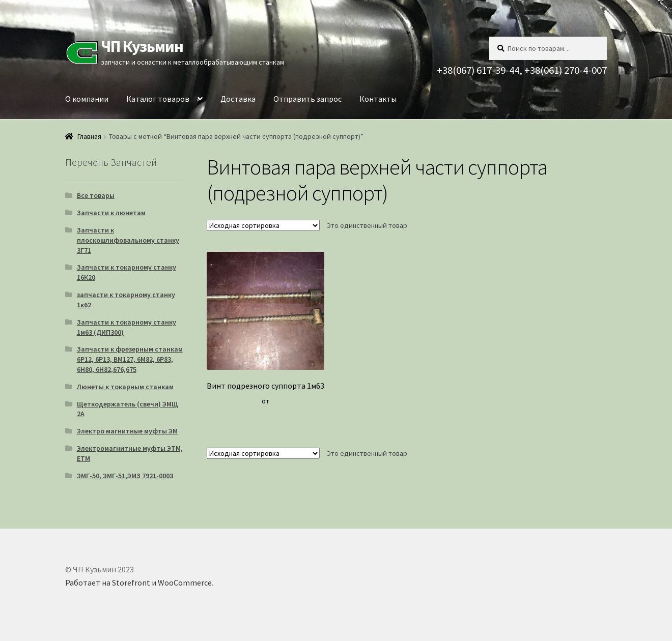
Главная (89, 136)
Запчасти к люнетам (111, 213)
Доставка (238, 99)
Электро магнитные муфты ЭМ (127, 431)
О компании (87, 99)
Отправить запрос (307, 99)
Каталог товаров (158, 99)
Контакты (378, 99)
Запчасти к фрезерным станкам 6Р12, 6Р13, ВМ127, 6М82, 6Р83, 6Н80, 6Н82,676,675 (130, 359)
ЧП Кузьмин (142, 46)
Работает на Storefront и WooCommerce (138, 582)
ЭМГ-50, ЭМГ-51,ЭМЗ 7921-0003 (125, 476)
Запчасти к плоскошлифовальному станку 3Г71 (128, 240)
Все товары (96, 195)
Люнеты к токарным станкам (125, 387)
